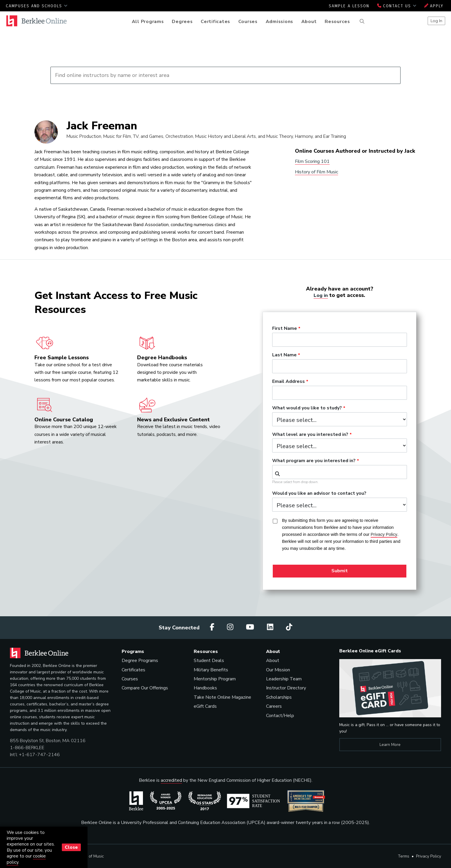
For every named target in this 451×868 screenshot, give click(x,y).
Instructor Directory (286, 688)
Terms (404, 856)
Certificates (215, 22)
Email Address (289, 382)
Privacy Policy (429, 856)
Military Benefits (211, 670)
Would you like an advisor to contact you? (319, 494)
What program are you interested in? (314, 461)
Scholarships (279, 697)
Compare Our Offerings (145, 688)
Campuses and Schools (37, 6)
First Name (285, 329)
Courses (248, 22)
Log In (436, 21)
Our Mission (278, 670)
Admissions (280, 22)
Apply (434, 6)
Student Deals (209, 661)
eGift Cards (205, 706)
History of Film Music (317, 172)
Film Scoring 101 (312, 161)
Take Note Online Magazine (222, 697)
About (309, 22)
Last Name (284, 355)
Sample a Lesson (349, 6)
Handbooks (205, 688)
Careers (274, 706)
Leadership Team (284, 679)
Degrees (182, 22)
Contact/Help (280, 716)
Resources (337, 22)
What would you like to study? (307, 408)
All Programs (148, 22)
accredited (171, 780)
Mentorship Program (215, 679)
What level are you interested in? (310, 435)
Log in (321, 295)
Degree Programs (140, 661)
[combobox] (340, 472)
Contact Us (397, 6)
